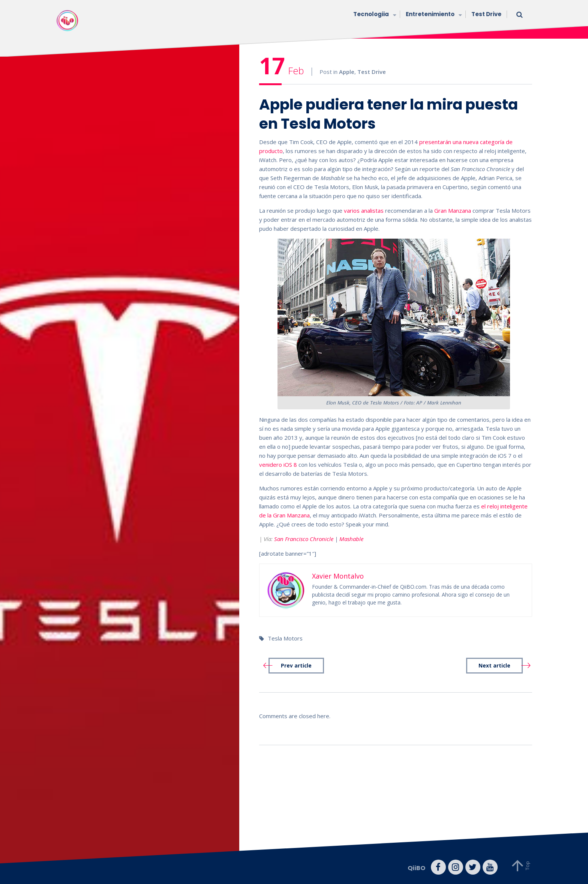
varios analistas (364, 210)
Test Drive (486, 14)
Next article (494, 666)
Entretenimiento (433, 15)
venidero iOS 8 (278, 465)
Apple (347, 72)
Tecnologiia (374, 15)
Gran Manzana (453, 210)
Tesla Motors (285, 638)
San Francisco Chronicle (304, 539)
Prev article (296, 666)
